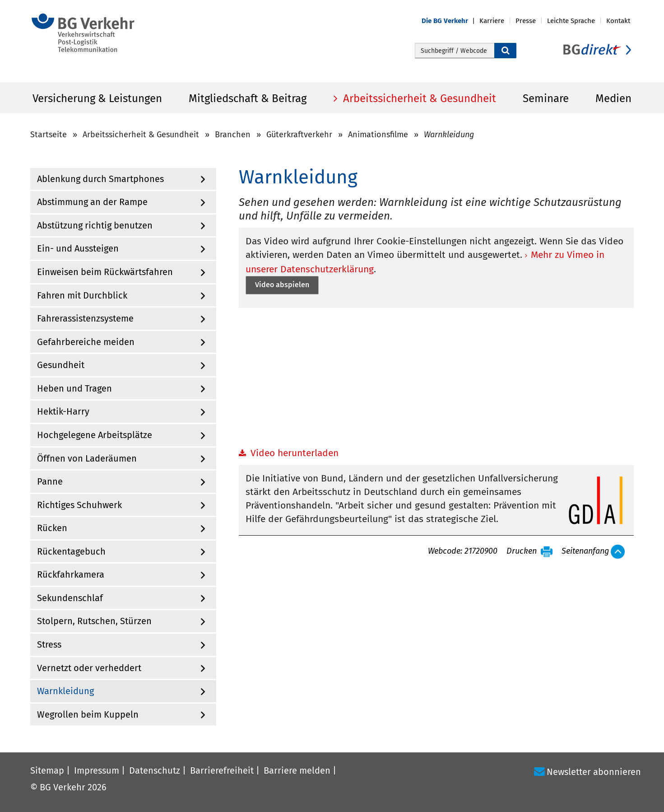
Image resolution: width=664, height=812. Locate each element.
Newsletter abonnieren (594, 772)
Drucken (522, 551)
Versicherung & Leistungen (97, 98)
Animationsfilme (378, 135)
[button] (450, 21)
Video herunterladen (295, 453)
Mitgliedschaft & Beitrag (248, 98)
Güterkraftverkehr (299, 135)
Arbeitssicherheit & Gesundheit (418, 98)
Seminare (546, 98)
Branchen (233, 135)
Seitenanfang (585, 551)
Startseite (49, 135)
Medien (613, 98)
